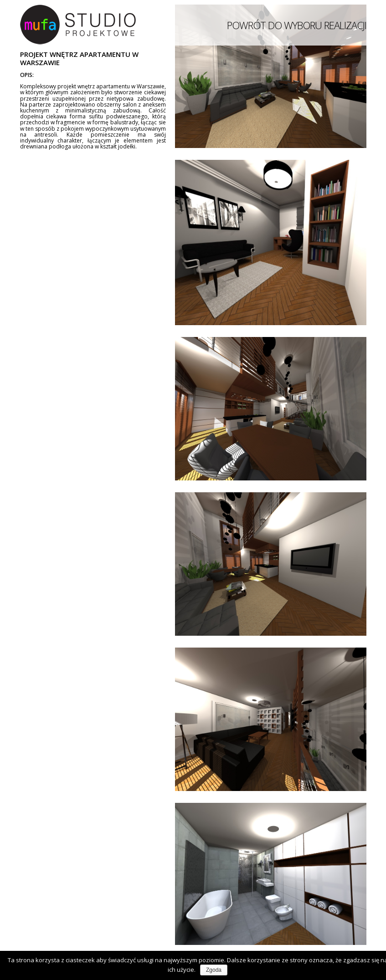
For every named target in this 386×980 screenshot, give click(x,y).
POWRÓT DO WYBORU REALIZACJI (297, 25)
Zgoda (214, 970)
